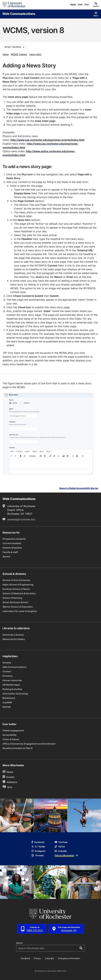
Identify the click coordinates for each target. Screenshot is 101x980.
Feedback (25, 958)
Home (6, 54)
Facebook (38, 842)
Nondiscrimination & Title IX (18, 748)
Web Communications (19, 14)
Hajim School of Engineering (18, 585)
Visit (80, 4)
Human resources (12, 680)
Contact (7, 671)
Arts (7, 787)
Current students (12, 543)
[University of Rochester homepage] (14, 5)
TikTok (60, 847)
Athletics (10, 782)
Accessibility (10, 735)
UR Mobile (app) (11, 685)
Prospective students (14, 539)
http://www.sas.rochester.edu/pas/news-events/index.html (47, 140)
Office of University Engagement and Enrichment (29, 744)
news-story (35, 54)
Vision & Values (11, 739)
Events (8, 777)
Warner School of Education (18, 607)
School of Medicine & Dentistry (19, 593)
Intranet (7, 663)
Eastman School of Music (16, 589)
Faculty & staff (10, 552)
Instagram (38, 851)
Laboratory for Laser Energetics (20, 611)
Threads (38, 855)
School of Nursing (12, 598)
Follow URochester (66, 855)
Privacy (37, 958)
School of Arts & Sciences (16, 580)
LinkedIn (61, 851)
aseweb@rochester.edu (21, 519)
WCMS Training (14, 47)
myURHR (7, 702)
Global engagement (13, 730)
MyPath (7, 707)
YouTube (61, 842)
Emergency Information (69, 958)
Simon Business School (15, 602)
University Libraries (13, 635)
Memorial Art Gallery (14, 639)
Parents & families (12, 548)
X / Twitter (38, 847)
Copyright (49, 958)
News (8, 772)
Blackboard (9, 698)
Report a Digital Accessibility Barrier (79, 488)
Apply (73, 4)
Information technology (15, 694)
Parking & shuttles (12, 689)
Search (19, 943)
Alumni (6, 557)
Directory (8, 676)
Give (87, 4)
